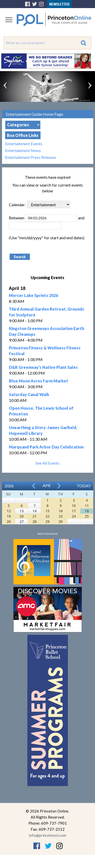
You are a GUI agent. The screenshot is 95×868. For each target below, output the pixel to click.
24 (74, 516)
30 (61, 521)
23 (61, 516)
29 (47, 521)
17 (74, 511)
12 (9, 511)
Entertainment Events (24, 144)
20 (22, 516)
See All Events (48, 463)
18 (87, 511)
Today (84, 486)
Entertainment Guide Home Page (34, 114)
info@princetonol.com (48, 835)
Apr (46, 485)
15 (47, 511)
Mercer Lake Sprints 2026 (33, 295)
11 (87, 506)
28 (34, 521)
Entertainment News (23, 150)
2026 (9, 486)
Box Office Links (23, 135)
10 (74, 506)
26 (9, 521)
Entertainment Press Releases (31, 157)
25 (87, 516)
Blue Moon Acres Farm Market (39, 381)
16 (61, 511)
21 (34, 516)
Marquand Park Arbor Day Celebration (46, 447)
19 (9, 516)
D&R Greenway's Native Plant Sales (43, 367)
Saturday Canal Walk (29, 394)
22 (47, 516)
